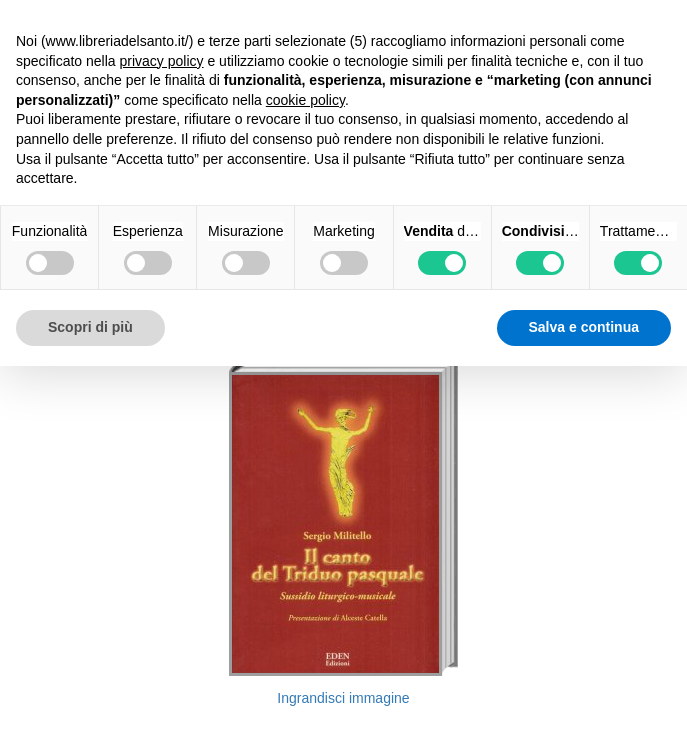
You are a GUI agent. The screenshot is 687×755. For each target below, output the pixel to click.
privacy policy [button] (162, 61)
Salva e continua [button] (584, 327)
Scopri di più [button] (90, 327)
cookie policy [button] (305, 100)
